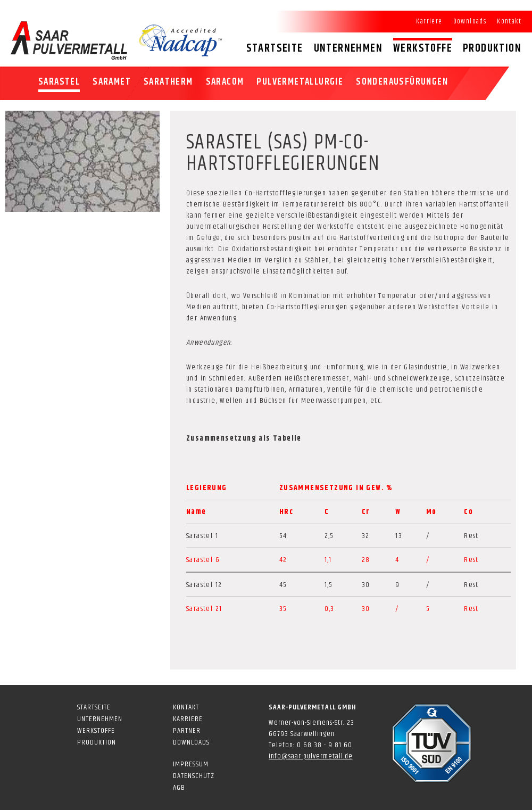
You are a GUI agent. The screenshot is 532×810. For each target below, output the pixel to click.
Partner (187, 731)
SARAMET (112, 82)
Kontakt (509, 21)
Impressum (191, 764)
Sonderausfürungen (402, 82)
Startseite (275, 48)
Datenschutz (194, 776)
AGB (179, 788)
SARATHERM (168, 82)
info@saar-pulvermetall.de (311, 756)
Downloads (470, 21)
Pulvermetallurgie (300, 82)
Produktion (492, 48)
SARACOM (225, 82)
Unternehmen (348, 48)
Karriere (429, 21)
